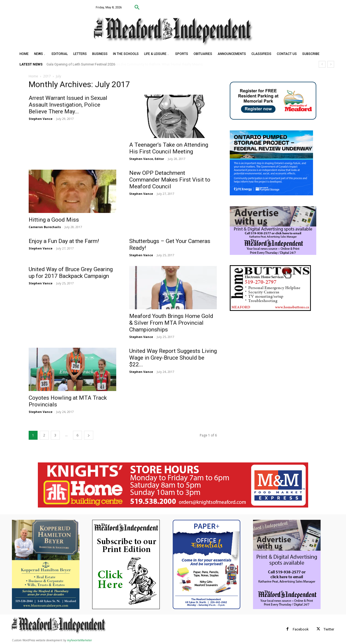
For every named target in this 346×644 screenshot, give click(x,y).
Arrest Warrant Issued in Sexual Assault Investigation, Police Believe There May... (68, 105)
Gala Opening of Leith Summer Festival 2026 (81, 64)
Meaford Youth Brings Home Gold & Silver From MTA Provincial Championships (171, 323)
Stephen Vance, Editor (147, 159)
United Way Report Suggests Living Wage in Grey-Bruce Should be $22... (173, 358)
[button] (137, 8)
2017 (47, 76)
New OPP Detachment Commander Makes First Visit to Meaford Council (170, 180)
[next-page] (89, 435)
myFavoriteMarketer (79, 640)
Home (33, 76)
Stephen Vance (41, 119)
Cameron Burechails (45, 227)
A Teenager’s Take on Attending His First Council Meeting (169, 148)
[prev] (322, 64)
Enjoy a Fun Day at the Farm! (64, 241)
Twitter (329, 629)
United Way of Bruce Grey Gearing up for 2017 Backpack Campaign (71, 273)
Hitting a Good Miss (54, 220)
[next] (331, 64)
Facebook (301, 629)
